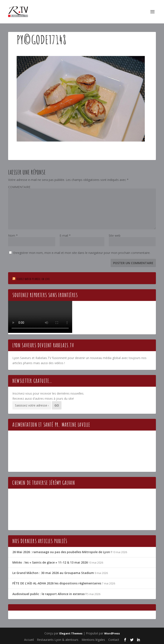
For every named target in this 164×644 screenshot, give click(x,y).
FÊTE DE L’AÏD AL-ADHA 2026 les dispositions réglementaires (57, 583)
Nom (13, 235)
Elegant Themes (71, 633)
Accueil (29, 640)
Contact (114, 640)
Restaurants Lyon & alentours (58, 640)
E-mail (65, 235)
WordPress (112, 633)
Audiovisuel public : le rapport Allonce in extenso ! (49, 594)
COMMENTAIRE (19, 187)
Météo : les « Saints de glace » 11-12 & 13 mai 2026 (50, 562)
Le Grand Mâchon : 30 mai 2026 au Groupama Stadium (53, 573)
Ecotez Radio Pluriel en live (33, 279)
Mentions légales (93, 640)
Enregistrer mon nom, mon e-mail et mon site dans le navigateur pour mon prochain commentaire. (82, 253)
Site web (115, 235)
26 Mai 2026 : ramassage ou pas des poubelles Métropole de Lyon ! (62, 552)
